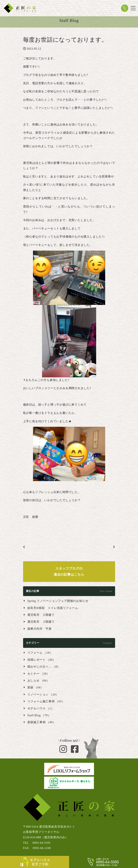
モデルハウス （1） (41, 708)
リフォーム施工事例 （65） (46, 701)
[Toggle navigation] (133, 8)
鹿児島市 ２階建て (41, 615)
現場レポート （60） (42, 660)
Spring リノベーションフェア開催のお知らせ (58, 601)
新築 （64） (36, 687)
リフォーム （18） (40, 653)
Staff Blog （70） (39, 715)
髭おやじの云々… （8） (44, 667)
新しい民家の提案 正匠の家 (20, 8)
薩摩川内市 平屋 (40, 629)
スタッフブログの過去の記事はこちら (69, 572)
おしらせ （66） (39, 681)
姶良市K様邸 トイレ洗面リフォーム (53, 608)
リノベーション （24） (43, 694)
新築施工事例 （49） (42, 722)
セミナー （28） (39, 674)
